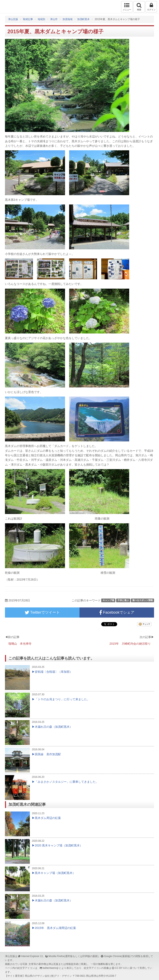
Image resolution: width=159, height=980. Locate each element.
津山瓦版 (12, 7)
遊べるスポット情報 (143, 600)
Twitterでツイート (42, 612)
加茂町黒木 (83, 19)
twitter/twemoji (50, 968)
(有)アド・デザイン (61, 976)
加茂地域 (67, 19)
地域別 (41, 19)
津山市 (54, 19)
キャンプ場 (108, 600)
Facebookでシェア (117, 612)
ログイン (151, 7)
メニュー (127, 7)
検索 (139, 7)
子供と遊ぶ (123, 600)
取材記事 (28, 19)
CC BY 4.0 (121, 968)
